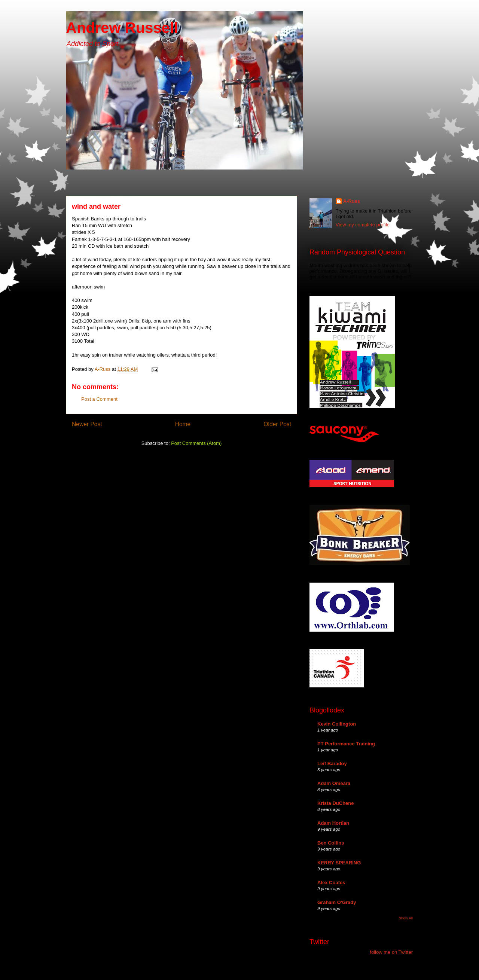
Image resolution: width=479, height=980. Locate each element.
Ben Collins (331, 843)
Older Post (277, 424)
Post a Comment (99, 399)
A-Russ (352, 201)
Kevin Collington (337, 724)
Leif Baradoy (332, 764)
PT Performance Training (346, 744)
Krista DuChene (336, 803)
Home (183, 424)
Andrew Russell (122, 28)
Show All (406, 918)
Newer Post (87, 424)
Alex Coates (331, 883)
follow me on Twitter (391, 952)
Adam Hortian (333, 823)
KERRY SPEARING (339, 863)
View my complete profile (363, 225)
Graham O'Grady (337, 902)
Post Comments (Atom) (196, 443)
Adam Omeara (334, 783)
